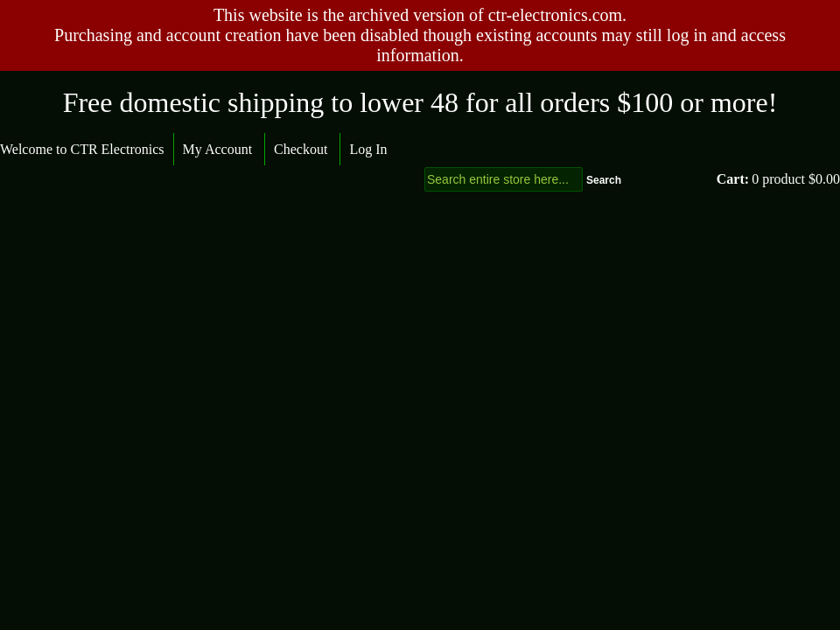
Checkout (301, 149)
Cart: (733, 179)
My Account (218, 149)
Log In (368, 149)
